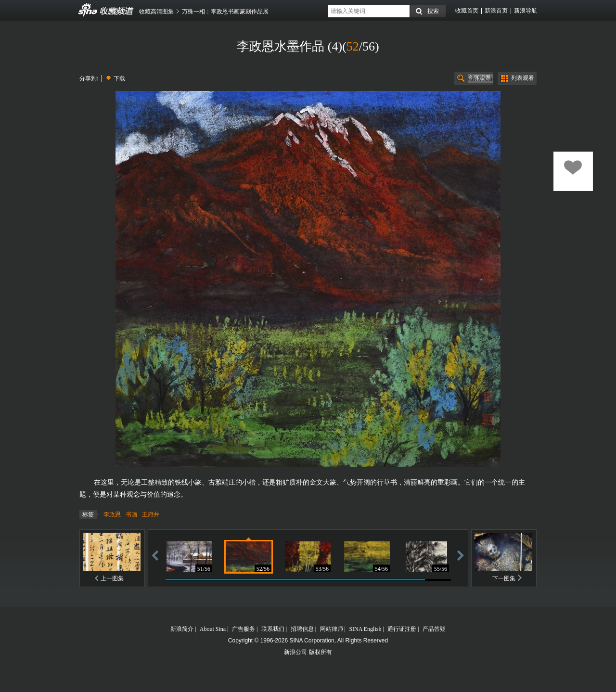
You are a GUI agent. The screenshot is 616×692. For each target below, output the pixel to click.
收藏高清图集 (156, 12)
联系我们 (273, 629)
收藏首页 (467, 11)
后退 (155, 555)
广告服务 (244, 629)
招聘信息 (302, 629)
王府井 (151, 514)
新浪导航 (526, 11)
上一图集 (112, 578)
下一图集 (504, 578)
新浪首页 (496, 11)
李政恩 (112, 514)
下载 (119, 78)
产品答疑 (434, 629)
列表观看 (523, 78)
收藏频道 (88, 10)
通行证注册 (402, 629)
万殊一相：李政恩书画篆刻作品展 (225, 12)
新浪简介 (182, 629)
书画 (131, 514)
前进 (461, 555)
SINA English (365, 629)
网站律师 (332, 629)
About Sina (213, 629)
